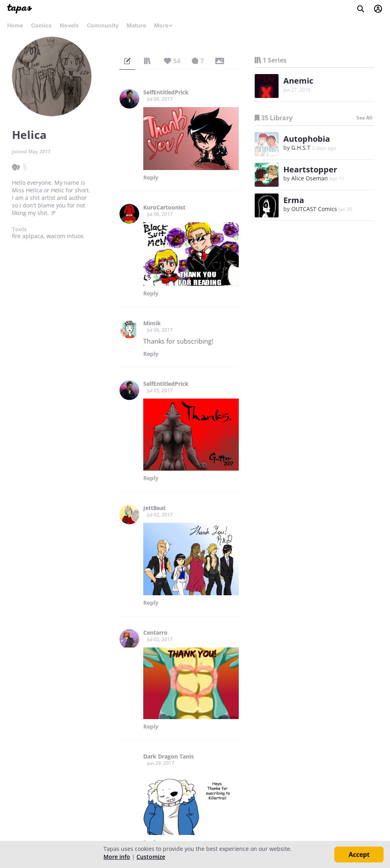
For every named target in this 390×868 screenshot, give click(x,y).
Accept (359, 854)
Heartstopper (310, 169)
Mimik (152, 323)
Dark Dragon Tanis (169, 757)
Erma (294, 200)
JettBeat (154, 508)
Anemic (298, 81)
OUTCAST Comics (314, 209)
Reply (151, 178)
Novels (69, 25)
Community (103, 25)
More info (117, 857)
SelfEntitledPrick (166, 92)
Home (15, 25)
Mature (136, 25)
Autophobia (307, 139)
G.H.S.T (301, 148)
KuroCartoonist (164, 207)
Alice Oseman (310, 178)
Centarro (155, 633)
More (164, 25)
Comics (41, 25)
